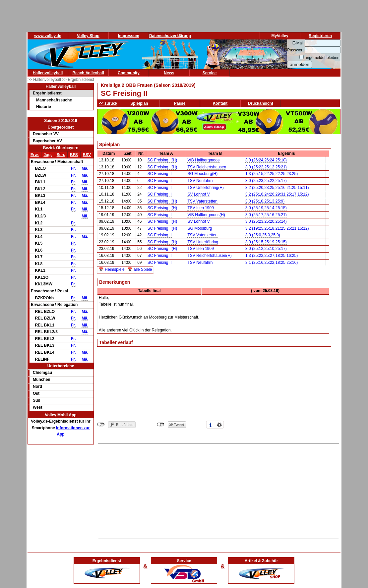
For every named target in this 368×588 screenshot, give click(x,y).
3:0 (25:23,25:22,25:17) (266, 181)
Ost (36, 393)
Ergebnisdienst (47, 93)
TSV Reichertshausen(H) (209, 256)
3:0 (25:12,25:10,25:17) (266, 249)
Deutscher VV (46, 134)
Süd (37, 400)
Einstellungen (219, 425)
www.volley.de (48, 36)
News (169, 73)
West (37, 407)
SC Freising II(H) (162, 160)
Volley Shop (88, 36)
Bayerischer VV (47, 141)
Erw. (35, 155)
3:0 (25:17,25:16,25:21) (266, 215)
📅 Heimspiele (112, 269)
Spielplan (139, 103)
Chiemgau (42, 373)
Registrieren (320, 36)
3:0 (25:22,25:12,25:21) (266, 167)
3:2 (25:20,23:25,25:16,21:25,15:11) (277, 188)
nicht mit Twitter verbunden (161, 425)
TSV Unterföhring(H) (205, 188)
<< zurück (108, 103)
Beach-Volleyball (88, 73)
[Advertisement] (219, 490)
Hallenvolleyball (48, 73)
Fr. (73, 168)
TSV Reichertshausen (207, 167)
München (42, 380)
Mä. (85, 168)
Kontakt (220, 103)
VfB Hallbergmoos (203, 160)
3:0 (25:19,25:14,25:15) (266, 208)
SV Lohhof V (198, 194)
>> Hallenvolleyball (45, 80)
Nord (37, 386)
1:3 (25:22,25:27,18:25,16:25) (272, 256)
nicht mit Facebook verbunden (101, 425)
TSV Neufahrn (200, 181)
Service (210, 73)
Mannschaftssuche (54, 100)
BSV (87, 155)
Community (129, 73)
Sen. (61, 155)
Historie (44, 107)
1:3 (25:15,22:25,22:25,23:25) (272, 174)
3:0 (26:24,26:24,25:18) (266, 160)
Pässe (180, 103)
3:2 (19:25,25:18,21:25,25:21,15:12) (277, 228)
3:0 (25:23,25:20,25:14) (266, 221)
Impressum (129, 36)
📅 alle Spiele (140, 269)
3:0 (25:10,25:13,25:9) (265, 201)
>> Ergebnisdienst (78, 80)
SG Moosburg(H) (202, 174)
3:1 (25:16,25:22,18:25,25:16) (272, 263)
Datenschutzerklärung (170, 36)
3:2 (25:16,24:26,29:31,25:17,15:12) (277, 194)
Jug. (48, 155)
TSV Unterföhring (203, 242)
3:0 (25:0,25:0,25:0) (263, 235)
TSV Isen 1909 (200, 208)
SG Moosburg (200, 228)
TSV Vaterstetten (202, 201)
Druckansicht (261, 103)
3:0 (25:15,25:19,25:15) (266, 242)
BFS (74, 155)
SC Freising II (160, 174)
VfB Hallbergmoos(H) (206, 215)
